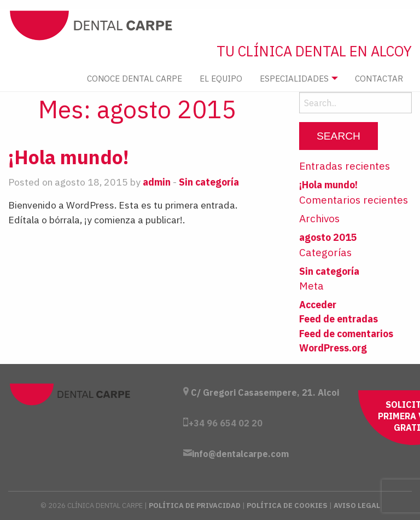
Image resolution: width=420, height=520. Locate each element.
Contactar (379, 78)
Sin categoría (209, 182)
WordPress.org (333, 348)
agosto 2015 (328, 237)
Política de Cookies (287, 505)
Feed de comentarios (346, 334)
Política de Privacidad (195, 505)
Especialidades (294, 78)
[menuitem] (135, 79)
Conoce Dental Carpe (135, 78)
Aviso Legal (357, 505)
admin (157, 182)
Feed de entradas (339, 319)
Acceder (318, 305)
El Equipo (221, 78)
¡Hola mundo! (69, 157)
